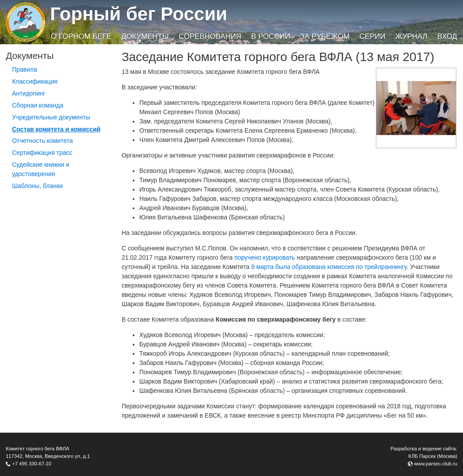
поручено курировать (265, 257)
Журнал (411, 36)
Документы (145, 36)
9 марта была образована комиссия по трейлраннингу (329, 267)
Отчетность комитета (42, 141)
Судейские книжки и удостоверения (41, 169)
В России (271, 36)
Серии (373, 36)
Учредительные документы (51, 117)
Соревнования (210, 36)
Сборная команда (38, 105)
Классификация (35, 81)
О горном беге (81, 36)
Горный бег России (139, 14)
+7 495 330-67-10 (32, 464)
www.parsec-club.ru (436, 464)
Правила (25, 69)
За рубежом (325, 36)
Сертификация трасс (42, 153)
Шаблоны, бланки (37, 186)
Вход (447, 36)
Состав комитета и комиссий (56, 129)
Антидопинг (29, 93)
